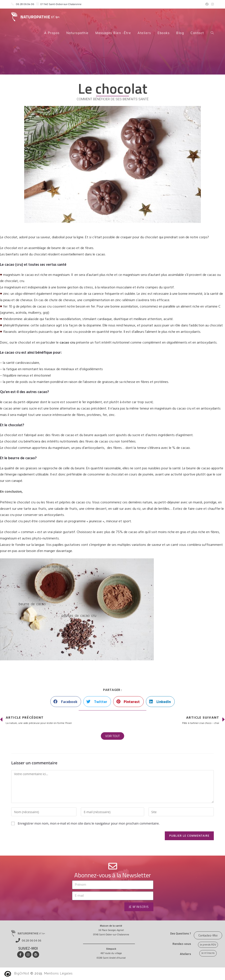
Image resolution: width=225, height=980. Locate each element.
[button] (66, 702)
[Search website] (212, 33)
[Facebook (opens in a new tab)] (207, 4)
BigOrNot (22, 973)
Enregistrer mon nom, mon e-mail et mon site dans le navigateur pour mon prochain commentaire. (89, 823)
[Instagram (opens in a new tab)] (212, 4)
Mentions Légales (58, 973)
